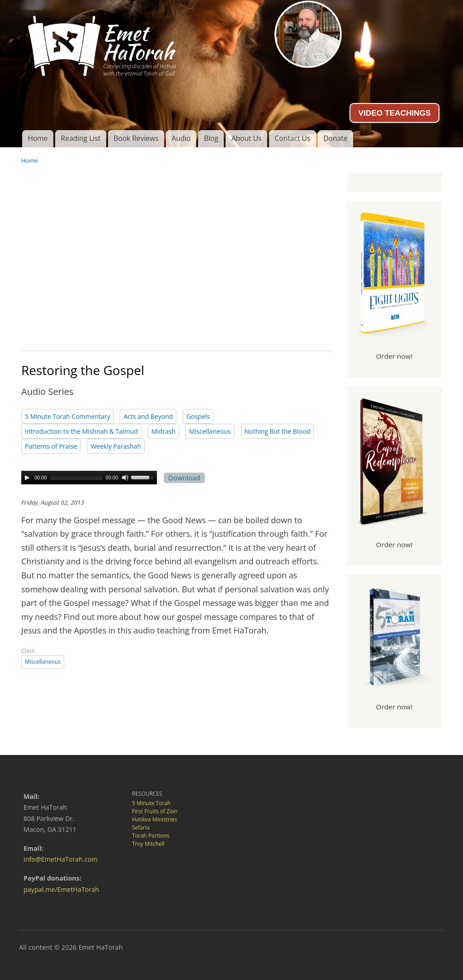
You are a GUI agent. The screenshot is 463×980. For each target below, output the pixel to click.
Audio (181, 138)
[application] (89, 478)
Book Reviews (136, 138)
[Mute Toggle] (125, 478)
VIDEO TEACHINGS (394, 113)
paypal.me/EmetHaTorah (61, 889)
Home (38, 138)
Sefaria (141, 828)
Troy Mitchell (148, 844)
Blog (211, 138)
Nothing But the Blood (277, 431)
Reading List (81, 138)
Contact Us (292, 138)
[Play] (27, 478)
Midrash (163, 431)
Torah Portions (151, 836)
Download (184, 478)
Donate (335, 138)
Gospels (198, 416)
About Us (247, 138)
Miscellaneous (210, 431)
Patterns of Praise (51, 446)
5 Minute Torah (151, 803)
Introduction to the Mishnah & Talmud (81, 431)
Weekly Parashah (116, 446)
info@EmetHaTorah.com (61, 859)
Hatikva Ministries (154, 819)
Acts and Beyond (148, 416)
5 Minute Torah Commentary (67, 416)
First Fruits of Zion (155, 811)
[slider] (76, 478)
